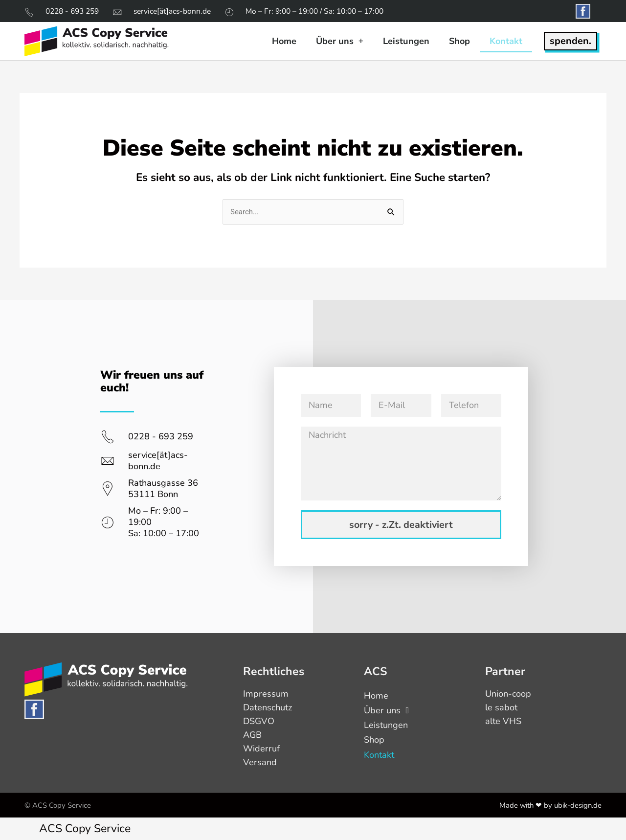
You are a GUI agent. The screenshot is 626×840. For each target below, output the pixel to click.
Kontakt (506, 41)
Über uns (340, 41)
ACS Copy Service (85, 829)
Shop (459, 41)
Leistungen (406, 41)
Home (284, 41)
